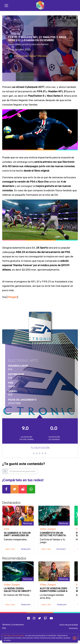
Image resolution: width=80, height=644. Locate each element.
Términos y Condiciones (13, 625)
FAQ (4, 628)
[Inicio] (40, 5)
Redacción (26, 549)
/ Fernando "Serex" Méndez (28, 56)
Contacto (73, 628)
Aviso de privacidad (69, 625)
